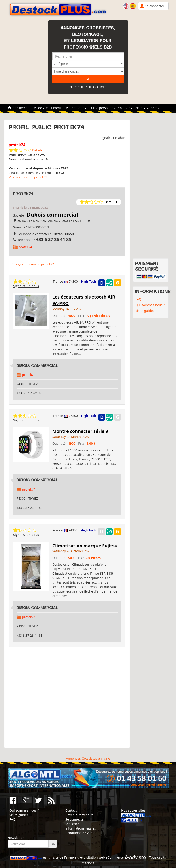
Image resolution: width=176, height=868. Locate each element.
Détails (37, 150)
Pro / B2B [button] (125, 108)
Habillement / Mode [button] (28, 108)
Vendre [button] (153, 108)
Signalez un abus (113, 138)
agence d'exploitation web (85, 857)
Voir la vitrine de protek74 (28, 177)
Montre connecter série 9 (80, 431)
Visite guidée (145, 311)
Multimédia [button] (55, 108)
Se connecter (75, 819)
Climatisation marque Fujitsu (85, 546)
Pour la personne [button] (102, 108)
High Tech (89, 281)
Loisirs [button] (140, 108)
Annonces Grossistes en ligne (88, 758)
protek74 (25, 247)
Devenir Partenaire (79, 815)
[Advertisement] (67, 697)
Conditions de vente (80, 833)
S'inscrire (72, 824)
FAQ (138, 299)
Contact (71, 810)
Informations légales (81, 828)
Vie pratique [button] (76, 108)
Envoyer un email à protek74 (33, 264)
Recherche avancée (88, 87)
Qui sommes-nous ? (150, 305)
